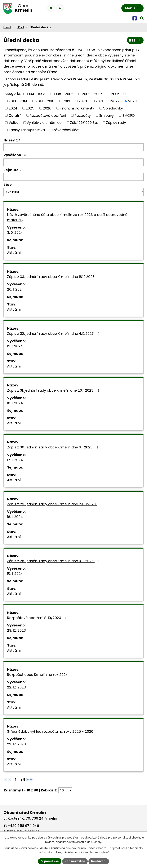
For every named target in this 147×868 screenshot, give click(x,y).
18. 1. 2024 (15, 403)
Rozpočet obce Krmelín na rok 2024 (38, 675)
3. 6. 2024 (15, 232)
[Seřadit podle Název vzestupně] (20, 139)
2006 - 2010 (121, 94)
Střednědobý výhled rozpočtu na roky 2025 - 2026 (50, 731)
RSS (135, 40)
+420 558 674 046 (23, 826)
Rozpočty (83, 115)
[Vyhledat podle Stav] (73, 192)
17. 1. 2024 (15, 460)
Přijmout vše (50, 861)
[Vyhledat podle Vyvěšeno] (73, 162)
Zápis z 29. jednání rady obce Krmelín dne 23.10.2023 (55, 504)
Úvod (7, 27)
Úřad (20, 27)
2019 (66, 101)
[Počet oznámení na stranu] (65, 790)
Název (11, 140)
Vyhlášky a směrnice (44, 123)
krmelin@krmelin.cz (23, 831)
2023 (132, 101)
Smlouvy (106, 115)
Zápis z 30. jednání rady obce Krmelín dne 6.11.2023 (53, 447)
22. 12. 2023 (16, 687)
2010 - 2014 (18, 101)
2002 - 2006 (92, 94)
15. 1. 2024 (15, 574)
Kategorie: (12, 93)
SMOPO (128, 115)
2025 (30, 108)
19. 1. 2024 (15, 346)
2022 (115, 101)
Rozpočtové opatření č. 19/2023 (38, 618)
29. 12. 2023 (16, 630)
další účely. (94, 842)
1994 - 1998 (36, 94)
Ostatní (15, 115)
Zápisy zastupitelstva (27, 130)
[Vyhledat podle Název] (73, 147)
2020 (83, 101)
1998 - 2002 (64, 94)
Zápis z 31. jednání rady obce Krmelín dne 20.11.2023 (54, 390)
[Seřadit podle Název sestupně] (20, 141)
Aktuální (14, 253)
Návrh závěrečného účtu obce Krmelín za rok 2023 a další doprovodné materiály (67, 217)
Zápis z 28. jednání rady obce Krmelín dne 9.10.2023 (54, 561)
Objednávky (113, 108)
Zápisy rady (116, 123)
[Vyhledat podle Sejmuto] (73, 177)
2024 (13, 108)
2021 (99, 101)
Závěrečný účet (66, 130)
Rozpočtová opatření (48, 115)
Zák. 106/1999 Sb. (84, 123)
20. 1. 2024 (16, 289)
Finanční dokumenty (77, 108)
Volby (13, 123)
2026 (47, 108)
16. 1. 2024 (15, 517)
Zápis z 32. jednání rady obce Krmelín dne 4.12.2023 (54, 334)
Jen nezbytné (75, 861)
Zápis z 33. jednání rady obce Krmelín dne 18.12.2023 (54, 277)
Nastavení (99, 861)
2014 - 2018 (45, 101)
